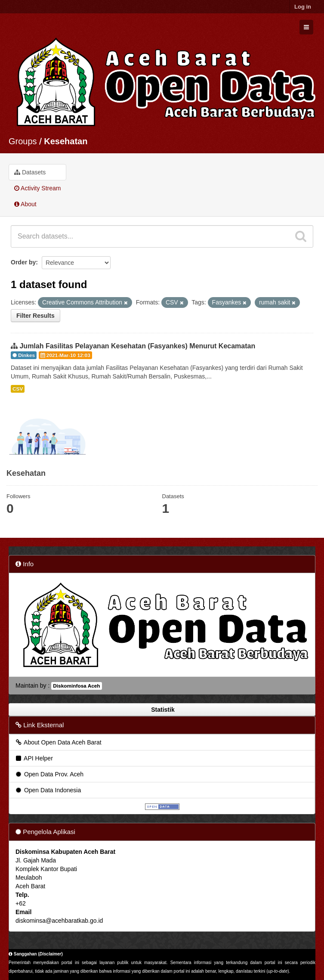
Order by (23, 262)
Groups (23, 141)
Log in (303, 7)
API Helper (34, 758)
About (25, 204)
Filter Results (35, 316)
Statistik (162, 710)
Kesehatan (66, 141)
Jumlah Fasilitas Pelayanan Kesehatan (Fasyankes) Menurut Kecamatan (137, 346)
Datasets (30, 172)
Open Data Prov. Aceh (49, 774)
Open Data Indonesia (48, 790)
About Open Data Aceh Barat (58, 742)
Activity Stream (37, 188)
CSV (18, 389)
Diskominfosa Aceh (76, 686)
